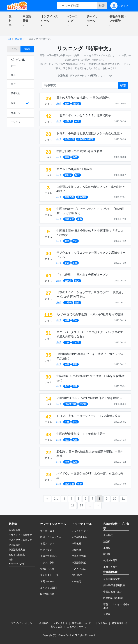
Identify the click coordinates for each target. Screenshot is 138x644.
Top (9, 39)
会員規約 (44, 623)
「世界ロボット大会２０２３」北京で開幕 (84, 115)
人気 (14, 49)
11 (123, 499)
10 (114, 499)
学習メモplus (47, 581)
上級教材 (76, 550)
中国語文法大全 (17, 550)
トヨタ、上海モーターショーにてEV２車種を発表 (88, 416)
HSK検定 (76, 581)
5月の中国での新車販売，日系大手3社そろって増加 (90, 314)
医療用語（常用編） (114, 598)
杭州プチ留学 (110, 560)
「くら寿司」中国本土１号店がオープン (82, 275)
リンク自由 (101, 623)
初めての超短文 (17, 555)
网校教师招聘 (47, 594)
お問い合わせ (60, 623)
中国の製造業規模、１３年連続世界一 (81, 434)
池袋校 (107, 542)
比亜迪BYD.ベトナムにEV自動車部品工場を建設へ (89, 398)
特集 (11, 560)
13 (81, 505)
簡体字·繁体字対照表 (114, 585)
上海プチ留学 (110, 567)
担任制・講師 (47, 531)
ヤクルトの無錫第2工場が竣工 (76, 169)
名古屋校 (108, 535)
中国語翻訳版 (79, 563)
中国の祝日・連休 (113, 592)
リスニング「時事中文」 (21, 535)
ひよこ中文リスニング (20, 540)
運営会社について (81, 623)
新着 (27, 49)
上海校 (107, 548)
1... (56, 499)
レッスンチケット (81, 531)
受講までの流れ (48, 556)
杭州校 (107, 554)
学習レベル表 (47, 569)
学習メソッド (47, 544)
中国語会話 (14, 530)
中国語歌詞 (14, 545)
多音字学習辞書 (111, 579)
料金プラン (46, 550)
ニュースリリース (77, 627)
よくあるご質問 (48, 588)
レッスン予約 (47, 563)
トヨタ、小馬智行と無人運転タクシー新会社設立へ (89, 133)
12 (73, 505)
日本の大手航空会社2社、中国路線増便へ (83, 98)
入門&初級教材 (80, 537)
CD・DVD (77, 575)
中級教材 (76, 544)
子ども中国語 (79, 569)
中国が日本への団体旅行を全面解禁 (79, 151)
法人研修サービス (50, 575)
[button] (11, 23)
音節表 (107, 614)
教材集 (19, 39)
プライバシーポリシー (23, 623)
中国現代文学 (79, 556)
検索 (102, 6)
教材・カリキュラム (51, 537)
